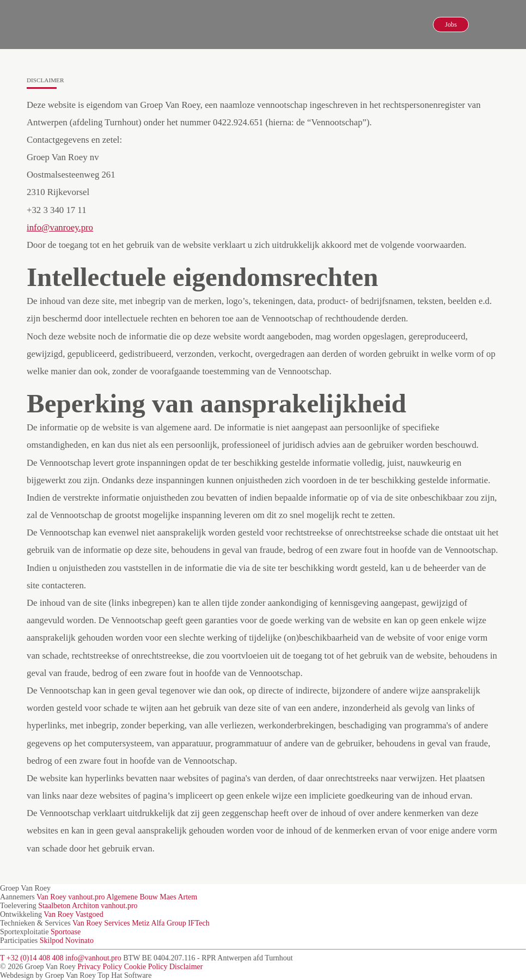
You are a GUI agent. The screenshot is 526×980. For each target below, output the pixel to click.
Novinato (79, 941)
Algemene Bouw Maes (141, 897)
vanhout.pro (86, 897)
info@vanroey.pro (60, 227)
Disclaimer (186, 967)
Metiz (141, 923)
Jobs (451, 25)
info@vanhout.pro (93, 958)
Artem (187, 897)
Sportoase (66, 932)
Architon (85, 906)
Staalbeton (54, 906)
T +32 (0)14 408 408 (32, 958)
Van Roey (51, 897)
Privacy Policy (100, 967)
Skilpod (52, 941)
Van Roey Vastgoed (73, 914)
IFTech (198, 923)
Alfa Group (169, 923)
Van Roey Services (101, 923)
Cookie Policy (146, 967)
